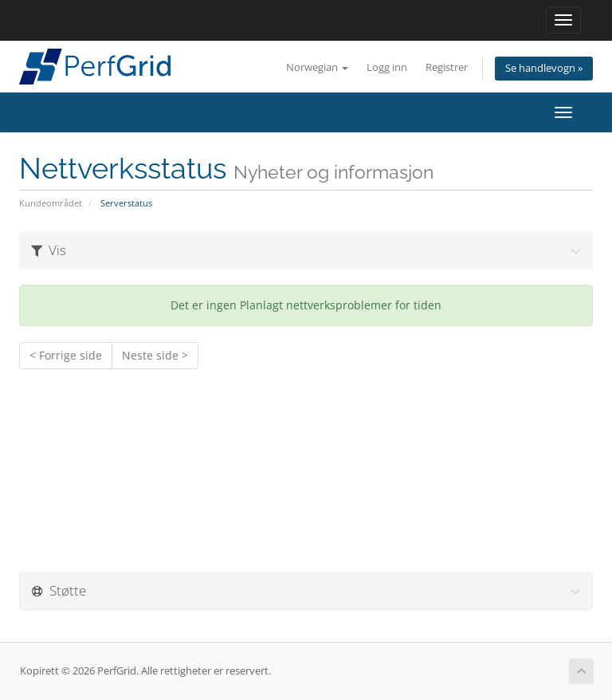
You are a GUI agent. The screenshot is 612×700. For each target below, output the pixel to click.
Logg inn (387, 67)
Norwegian (317, 67)
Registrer (447, 67)
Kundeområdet (51, 203)
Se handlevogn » (544, 68)
